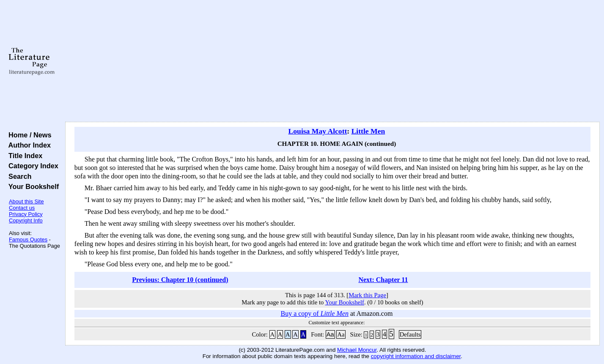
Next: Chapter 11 (383, 280)
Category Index (32, 166)
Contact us (22, 208)
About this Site (26, 201)
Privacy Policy (26, 214)
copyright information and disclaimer (416, 356)
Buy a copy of (314, 313)
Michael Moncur (357, 350)
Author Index (28, 145)
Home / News (28, 135)
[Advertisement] (332, 61)
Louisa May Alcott (318, 131)
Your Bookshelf (32, 186)
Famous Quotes (28, 239)
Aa (330, 334)
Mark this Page (367, 295)
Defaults (410, 334)
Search (18, 176)
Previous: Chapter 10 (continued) (180, 280)
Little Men (368, 131)
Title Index (23, 156)
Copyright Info (26, 220)
